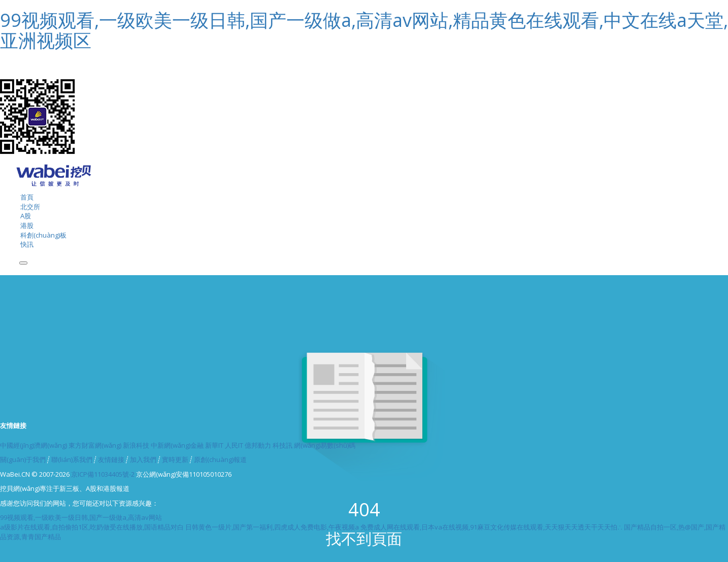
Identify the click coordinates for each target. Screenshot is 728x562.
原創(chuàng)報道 (220, 459)
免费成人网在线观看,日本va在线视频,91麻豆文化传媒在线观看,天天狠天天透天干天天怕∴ (491, 527)
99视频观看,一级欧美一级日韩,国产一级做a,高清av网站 (81, 517)
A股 (26, 216)
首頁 (27, 197)
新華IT (214, 445)
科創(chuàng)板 (43, 235)
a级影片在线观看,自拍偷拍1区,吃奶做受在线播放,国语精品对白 (92, 527)
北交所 (30, 207)
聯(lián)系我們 (72, 459)
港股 (27, 225)
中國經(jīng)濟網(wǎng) (34, 445)
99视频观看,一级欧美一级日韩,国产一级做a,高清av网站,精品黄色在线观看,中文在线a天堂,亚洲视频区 (364, 30)
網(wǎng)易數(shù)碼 (325, 445)
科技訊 (283, 445)
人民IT (234, 445)
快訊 (27, 244)
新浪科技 (136, 445)
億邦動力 (258, 445)
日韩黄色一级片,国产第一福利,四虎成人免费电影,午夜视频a (272, 527)
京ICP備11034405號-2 (103, 474)
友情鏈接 (111, 459)
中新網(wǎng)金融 (177, 445)
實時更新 (175, 459)
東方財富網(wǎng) (95, 445)
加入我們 (143, 459)
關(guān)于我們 (23, 459)
